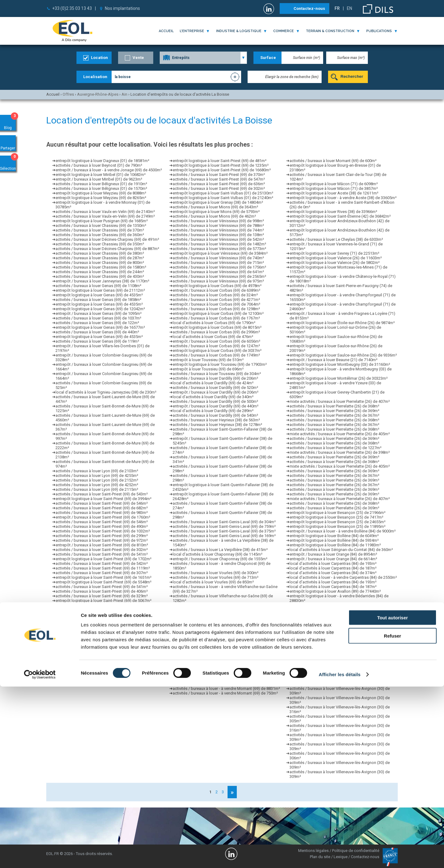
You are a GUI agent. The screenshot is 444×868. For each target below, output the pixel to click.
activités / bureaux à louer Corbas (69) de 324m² (215, 295)
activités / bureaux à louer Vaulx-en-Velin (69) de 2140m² (105, 212)
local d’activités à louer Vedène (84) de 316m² (330, 633)
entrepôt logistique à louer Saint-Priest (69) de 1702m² (103, 559)
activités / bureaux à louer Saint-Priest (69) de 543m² (102, 494)
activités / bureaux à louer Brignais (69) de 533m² (216, 638)
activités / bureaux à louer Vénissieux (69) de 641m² (218, 272)
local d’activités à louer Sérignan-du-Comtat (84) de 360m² (341, 550)
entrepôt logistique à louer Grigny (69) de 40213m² (217, 647)
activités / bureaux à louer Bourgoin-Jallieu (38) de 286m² (223, 661)
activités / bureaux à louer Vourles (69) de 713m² (216, 577)
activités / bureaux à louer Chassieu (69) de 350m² (100, 244)
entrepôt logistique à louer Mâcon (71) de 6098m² (334, 184)
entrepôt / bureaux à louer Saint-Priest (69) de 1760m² (103, 517)
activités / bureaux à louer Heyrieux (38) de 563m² (216, 420)
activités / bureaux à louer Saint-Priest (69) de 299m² (102, 536)
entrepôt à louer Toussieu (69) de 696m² (208, 369)
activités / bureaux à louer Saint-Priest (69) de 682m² (102, 508)
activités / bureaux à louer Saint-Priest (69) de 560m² (102, 610)
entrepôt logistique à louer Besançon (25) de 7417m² (336, 517)
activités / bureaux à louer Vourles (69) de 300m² (216, 573)
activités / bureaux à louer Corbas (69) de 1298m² (216, 309)
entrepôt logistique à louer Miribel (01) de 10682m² (101, 175)
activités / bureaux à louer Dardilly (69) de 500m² (215, 401)
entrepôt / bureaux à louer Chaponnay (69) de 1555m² (220, 559)
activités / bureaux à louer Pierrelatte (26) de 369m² (334, 411)
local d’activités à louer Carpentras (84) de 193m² (333, 563)
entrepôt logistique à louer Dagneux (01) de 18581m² (102, 161)
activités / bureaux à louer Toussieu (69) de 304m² (217, 374)
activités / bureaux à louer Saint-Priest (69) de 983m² (102, 513)
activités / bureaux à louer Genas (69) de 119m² (97, 341)
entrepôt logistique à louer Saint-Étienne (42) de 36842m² (340, 216)
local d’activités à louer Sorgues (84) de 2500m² (332, 610)
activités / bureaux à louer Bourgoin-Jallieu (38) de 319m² (223, 670)
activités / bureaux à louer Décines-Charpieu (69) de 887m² (107, 249)
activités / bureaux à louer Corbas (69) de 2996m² (216, 332)
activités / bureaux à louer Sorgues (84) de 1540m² (334, 605)
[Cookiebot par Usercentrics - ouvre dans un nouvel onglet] (40, 856)
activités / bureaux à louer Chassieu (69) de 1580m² (101, 267)
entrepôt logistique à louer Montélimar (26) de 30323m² (339, 378)
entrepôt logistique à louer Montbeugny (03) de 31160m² (340, 364)
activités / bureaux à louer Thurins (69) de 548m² (215, 675)
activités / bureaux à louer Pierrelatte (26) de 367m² (334, 415)
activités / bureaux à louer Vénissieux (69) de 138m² (218, 235)
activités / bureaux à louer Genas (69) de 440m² (97, 332)
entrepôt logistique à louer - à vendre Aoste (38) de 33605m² (343, 198)
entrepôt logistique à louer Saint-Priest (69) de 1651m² (103, 577)
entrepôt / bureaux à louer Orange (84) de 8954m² (333, 554)
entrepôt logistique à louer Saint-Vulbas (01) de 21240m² (223, 198)
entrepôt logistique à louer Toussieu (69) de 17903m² (220, 364)
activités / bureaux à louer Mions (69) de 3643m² (215, 207)
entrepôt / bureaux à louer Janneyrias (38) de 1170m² (102, 281)
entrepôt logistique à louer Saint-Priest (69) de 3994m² (103, 499)
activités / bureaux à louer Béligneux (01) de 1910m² (101, 184)
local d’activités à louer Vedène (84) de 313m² (330, 624)
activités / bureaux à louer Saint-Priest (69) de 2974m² (103, 619)
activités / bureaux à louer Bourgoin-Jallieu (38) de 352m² (223, 656)
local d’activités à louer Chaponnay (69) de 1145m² (218, 554)
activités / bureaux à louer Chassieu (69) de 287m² (100, 258)
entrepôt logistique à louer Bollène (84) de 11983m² (335, 545)
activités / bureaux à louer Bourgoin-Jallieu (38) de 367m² (223, 665)
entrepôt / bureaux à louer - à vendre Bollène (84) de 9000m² (343, 531)
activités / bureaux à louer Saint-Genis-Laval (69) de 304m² (224, 522)
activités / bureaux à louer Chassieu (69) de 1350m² (101, 225)
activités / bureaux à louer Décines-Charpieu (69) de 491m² (107, 239)
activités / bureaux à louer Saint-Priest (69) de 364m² (102, 656)
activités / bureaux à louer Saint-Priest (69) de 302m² (102, 550)
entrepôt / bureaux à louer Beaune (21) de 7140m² (333, 360)
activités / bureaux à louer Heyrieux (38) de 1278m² (217, 425)
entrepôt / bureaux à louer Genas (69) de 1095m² (99, 313)
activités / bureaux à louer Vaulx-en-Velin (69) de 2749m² (105, 216)
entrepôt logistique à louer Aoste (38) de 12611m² (334, 193)
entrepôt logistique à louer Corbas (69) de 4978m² (217, 286)
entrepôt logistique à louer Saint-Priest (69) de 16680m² (222, 170)
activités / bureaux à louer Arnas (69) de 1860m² (215, 642)
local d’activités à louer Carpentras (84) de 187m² (333, 568)
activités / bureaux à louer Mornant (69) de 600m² (333, 161)
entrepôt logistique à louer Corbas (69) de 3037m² (217, 351)
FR (337, 8)
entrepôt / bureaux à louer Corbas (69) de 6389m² (216, 290)
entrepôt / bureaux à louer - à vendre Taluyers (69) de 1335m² (226, 651)
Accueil (166, 31)
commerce (284, 31)
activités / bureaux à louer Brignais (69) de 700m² (216, 624)
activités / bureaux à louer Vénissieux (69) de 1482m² (219, 244)
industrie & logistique (239, 31)
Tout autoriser (393, 799)
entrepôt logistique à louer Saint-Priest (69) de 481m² (220, 161)
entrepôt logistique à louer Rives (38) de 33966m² (333, 212)
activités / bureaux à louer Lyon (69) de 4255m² (97, 476)
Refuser (393, 817)
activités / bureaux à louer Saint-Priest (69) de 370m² (219, 175)
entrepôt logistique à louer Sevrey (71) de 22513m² (334, 253)
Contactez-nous (309, 8)
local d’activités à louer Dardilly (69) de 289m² (213, 411)
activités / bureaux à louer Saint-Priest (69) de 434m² (102, 665)
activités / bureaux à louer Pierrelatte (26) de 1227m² (335, 448)
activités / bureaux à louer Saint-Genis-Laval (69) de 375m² (224, 531)
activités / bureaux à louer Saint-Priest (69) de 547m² (102, 675)
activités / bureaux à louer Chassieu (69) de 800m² (100, 263)
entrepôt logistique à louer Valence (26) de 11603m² (336, 258)
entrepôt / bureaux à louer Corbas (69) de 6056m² (216, 341)
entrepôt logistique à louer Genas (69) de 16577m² (100, 327)
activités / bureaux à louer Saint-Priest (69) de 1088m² (103, 684)
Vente (138, 58)
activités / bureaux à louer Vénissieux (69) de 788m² (218, 225)
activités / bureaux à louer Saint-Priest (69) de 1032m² (103, 531)
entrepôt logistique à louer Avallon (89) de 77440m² (335, 591)
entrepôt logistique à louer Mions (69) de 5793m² (216, 212)
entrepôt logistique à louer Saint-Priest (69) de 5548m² (103, 582)
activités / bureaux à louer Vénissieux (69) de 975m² (218, 281)
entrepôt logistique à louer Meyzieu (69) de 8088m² (101, 193)
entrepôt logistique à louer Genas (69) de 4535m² (99, 295)
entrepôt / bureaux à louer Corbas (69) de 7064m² (216, 304)
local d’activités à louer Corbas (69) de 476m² (213, 337)
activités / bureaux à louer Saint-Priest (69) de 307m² (102, 573)
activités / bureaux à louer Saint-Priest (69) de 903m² (102, 624)
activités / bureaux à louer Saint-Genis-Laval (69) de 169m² (224, 536)
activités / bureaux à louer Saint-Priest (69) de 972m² (102, 540)
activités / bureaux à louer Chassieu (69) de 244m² (100, 272)
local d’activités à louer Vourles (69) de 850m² (213, 582)
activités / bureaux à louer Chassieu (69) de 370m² (100, 230)
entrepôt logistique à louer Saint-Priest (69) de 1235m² (221, 165)
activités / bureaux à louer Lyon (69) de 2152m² (97, 480)
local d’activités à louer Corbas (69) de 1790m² (214, 323)
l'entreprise (192, 31)
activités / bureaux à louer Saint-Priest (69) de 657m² (102, 638)
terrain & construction (330, 31)
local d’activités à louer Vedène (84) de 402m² (330, 628)
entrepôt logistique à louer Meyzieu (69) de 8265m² (101, 198)
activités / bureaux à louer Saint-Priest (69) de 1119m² (103, 568)
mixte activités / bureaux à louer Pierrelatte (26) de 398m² (340, 452)
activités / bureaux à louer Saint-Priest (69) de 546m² (102, 503)
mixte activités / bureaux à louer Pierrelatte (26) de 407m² (340, 401)
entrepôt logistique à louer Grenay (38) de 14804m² (218, 202)
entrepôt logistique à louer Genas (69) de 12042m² (100, 309)
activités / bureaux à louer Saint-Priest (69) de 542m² (102, 563)
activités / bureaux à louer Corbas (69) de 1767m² (216, 318)
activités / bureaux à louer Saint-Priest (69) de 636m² (219, 184)
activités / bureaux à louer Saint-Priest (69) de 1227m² (103, 651)
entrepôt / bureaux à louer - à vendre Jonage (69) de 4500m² (109, 170)
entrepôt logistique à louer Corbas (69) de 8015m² (217, 327)
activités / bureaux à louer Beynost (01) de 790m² (99, 165)
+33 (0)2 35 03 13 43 (72, 8)
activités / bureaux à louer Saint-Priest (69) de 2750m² (103, 661)
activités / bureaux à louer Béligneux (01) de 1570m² (101, 188)
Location (99, 58)
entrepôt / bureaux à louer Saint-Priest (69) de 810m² (102, 545)
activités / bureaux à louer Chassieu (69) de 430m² (100, 276)
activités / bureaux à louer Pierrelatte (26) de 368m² (334, 406)
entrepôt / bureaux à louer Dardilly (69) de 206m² (216, 392)
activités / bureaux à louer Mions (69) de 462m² (214, 216)
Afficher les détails (340, 856)
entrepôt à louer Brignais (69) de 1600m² (208, 633)
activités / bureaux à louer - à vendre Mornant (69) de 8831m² (226, 689)
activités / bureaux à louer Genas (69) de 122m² (97, 323)
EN (349, 8)
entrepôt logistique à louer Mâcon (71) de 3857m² (334, 188)
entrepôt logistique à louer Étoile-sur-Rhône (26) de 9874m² (342, 323)
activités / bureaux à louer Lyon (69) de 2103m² (97, 471)
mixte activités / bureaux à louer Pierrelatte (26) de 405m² (340, 434)
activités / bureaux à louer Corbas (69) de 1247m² (216, 346)
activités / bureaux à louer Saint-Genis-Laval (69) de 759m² (224, 526)
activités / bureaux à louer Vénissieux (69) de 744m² (218, 230)
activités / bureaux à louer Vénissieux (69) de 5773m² (219, 249)
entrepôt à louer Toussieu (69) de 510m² (208, 360)
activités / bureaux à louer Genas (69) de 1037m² (98, 318)
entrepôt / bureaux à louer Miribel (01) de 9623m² (99, 179)
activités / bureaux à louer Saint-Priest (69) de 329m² (102, 596)
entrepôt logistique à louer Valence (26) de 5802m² (335, 263)
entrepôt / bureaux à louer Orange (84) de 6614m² (333, 559)
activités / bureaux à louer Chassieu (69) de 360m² (100, 235)
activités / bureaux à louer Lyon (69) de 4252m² (97, 485)
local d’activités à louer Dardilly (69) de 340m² (213, 397)
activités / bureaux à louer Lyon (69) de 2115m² (97, 489)
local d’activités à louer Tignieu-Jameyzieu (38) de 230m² (106, 392)
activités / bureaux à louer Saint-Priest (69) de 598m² (102, 628)
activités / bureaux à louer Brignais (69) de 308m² (216, 619)
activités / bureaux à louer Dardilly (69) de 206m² (215, 378)
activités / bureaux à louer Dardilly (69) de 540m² (215, 415)
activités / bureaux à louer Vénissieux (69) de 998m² (218, 221)
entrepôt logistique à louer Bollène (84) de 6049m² (334, 536)
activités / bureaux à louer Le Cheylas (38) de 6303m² (336, 239)
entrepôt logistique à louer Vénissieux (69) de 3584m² (220, 253)
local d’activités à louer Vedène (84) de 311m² (330, 619)
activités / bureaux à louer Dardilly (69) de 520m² (215, 388)
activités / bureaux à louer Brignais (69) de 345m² (216, 628)
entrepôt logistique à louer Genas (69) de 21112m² (100, 290)
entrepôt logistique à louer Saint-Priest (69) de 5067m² (103, 601)
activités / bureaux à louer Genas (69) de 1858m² (98, 300)
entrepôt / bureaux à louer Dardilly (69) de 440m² (216, 406)
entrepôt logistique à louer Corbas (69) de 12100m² (218, 313)
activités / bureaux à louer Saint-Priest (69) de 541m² (102, 554)
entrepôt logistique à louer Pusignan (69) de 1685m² (102, 221)
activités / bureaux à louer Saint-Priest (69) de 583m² (102, 679)
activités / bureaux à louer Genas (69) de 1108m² (98, 286)
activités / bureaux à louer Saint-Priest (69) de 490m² (102, 526)
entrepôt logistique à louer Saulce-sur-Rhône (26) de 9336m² (343, 355)
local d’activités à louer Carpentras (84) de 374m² (333, 573)
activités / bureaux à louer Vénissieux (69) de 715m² (218, 263)
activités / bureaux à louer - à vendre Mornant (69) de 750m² (225, 693)
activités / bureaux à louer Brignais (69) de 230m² (216, 614)
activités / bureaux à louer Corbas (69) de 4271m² (216, 300)
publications (379, 31)
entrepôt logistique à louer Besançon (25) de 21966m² (337, 513)
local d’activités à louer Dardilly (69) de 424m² (213, 383)
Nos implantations (122, 8)
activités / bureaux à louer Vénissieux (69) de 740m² (218, 258)
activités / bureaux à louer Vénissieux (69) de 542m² (218, 239)
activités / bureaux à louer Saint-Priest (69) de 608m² (102, 614)
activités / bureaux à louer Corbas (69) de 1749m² (216, 355)
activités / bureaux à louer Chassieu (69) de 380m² (100, 253)
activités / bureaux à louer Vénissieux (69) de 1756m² (219, 267)
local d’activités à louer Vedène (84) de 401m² (330, 614)
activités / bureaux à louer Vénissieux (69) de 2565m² (219, 276)
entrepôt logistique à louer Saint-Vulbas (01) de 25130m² (223, 193)
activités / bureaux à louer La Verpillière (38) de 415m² (220, 550)
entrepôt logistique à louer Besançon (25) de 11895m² (337, 526)
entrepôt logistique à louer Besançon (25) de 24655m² (337, 522)
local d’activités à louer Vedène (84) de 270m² (330, 638)
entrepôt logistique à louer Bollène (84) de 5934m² (334, 540)
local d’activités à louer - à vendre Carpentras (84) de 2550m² (343, 577)
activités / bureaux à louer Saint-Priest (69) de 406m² (102, 591)
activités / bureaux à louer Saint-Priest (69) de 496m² (102, 670)
